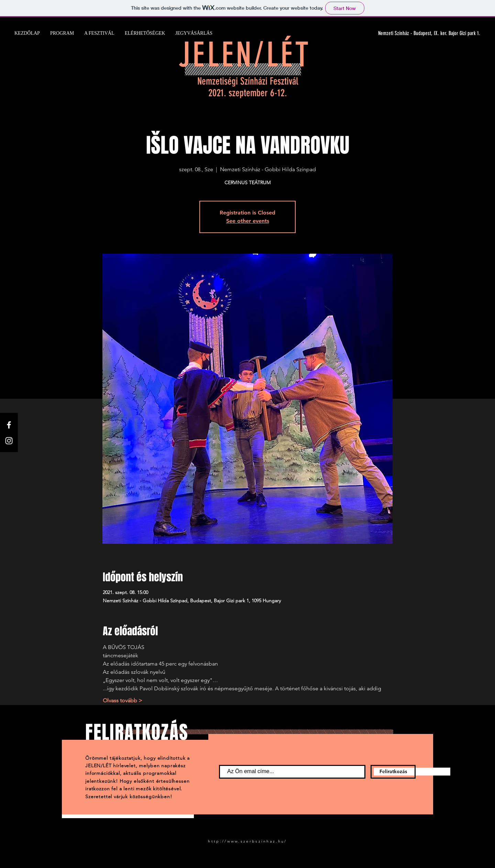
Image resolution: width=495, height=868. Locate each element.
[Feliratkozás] (393, 772)
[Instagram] (9, 441)
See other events (248, 221)
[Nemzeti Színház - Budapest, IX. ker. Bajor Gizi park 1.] (415, 33)
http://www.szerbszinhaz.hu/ (247, 841)
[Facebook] (9, 425)
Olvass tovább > (123, 700)
